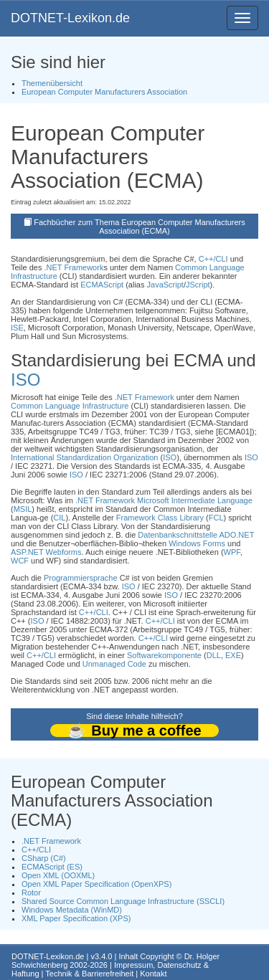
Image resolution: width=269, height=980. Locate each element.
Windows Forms (197, 543)
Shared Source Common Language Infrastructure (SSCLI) (123, 901)
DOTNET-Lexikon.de (70, 18)
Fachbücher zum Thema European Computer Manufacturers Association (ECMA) (140, 227)
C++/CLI (213, 259)
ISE (17, 328)
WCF (20, 561)
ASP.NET (27, 552)
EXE (233, 655)
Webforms (64, 552)
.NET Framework (74, 267)
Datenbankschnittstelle (178, 535)
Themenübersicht (52, 83)
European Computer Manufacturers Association (104, 92)
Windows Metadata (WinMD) (72, 910)
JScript (198, 285)
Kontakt (153, 974)
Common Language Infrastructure (70, 406)
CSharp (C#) (44, 858)
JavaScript (165, 285)
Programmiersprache (81, 578)
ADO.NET (236, 535)
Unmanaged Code (114, 664)
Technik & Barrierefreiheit (89, 974)
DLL (214, 655)
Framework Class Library (160, 518)
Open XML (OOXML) (58, 875)
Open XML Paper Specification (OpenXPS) (96, 884)
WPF (232, 552)
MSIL (23, 509)
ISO (25, 380)
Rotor (31, 893)
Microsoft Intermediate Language (195, 500)
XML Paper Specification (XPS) (76, 918)
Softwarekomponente (164, 655)
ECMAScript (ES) (52, 867)
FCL (216, 518)
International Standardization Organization (84, 457)
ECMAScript (102, 285)
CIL (59, 518)
